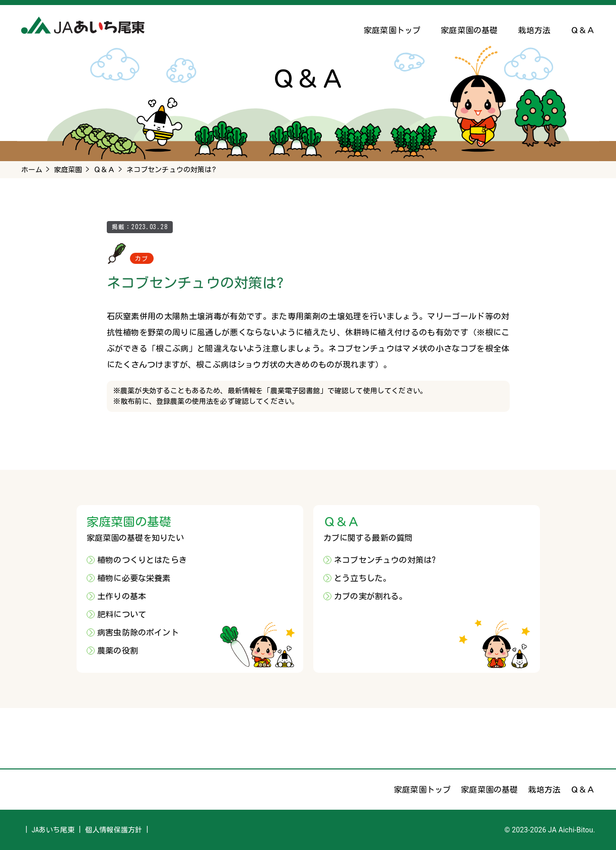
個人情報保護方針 (114, 830)
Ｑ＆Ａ (583, 30)
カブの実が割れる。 (370, 596)
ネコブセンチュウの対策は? (385, 560)
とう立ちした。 (362, 578)
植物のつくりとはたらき (142, 560)
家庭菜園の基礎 (469, 30)
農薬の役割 (118, 651)
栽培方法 (534, 30)
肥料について (122, 614)
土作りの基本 (122, 596)
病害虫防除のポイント (138, 632)
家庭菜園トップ (392, 30)
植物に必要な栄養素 (134, 578)
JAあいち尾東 (53, 830)
